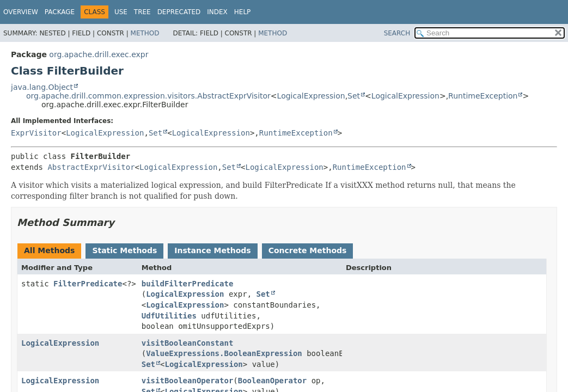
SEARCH (397, 33)
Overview (21, 12)
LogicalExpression (311, 96)
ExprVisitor (36, 133)
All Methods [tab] (49, 250)
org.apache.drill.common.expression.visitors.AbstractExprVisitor (148, 96)
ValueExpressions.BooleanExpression (224, 353)
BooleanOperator (272, 381)
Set (354, 96)
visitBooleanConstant (188, 343)
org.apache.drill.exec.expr (99, 54)
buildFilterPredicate (188, 284)
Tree (142, 12)
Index (217, 12)
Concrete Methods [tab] (308, 250)
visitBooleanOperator (188, 381)
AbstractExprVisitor (91, 167)
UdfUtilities (169, 316)
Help (243, 12)
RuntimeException (483, 96)
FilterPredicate (88, 284)
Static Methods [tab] (124, 250)
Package (60, 12)
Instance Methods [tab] (212, 250)
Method (145, 33)
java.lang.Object (42, 87)
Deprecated (179, 12)
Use (121, 12)
